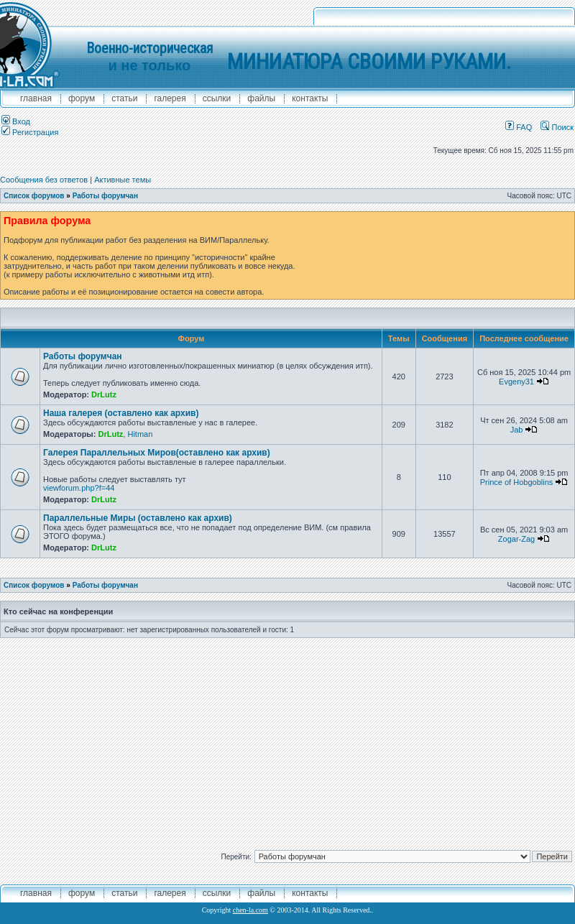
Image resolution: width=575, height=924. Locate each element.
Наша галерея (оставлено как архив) (121, 413)
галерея (170, 98)
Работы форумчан (105, 196)
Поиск (557, 127)
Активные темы (123, 180)
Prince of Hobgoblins (517, 482)
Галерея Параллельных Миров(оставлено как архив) (157, 453)
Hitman (140, 434)
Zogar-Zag (516, 539)
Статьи (124, 98)
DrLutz (104, 394)
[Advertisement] (288, 739)
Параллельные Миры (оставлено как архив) (138, 518)
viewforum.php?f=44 (79, 488)
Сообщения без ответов (44, 180)
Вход (16, 121)
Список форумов (34, 196)
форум (82, 98)
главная (36, 98)
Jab (517, 430)
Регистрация (30, 132)
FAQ (519, 127)
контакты (310, 98)
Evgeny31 (516, 382)
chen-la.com (250, 910)
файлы (261, 98)
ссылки (217, 98)
